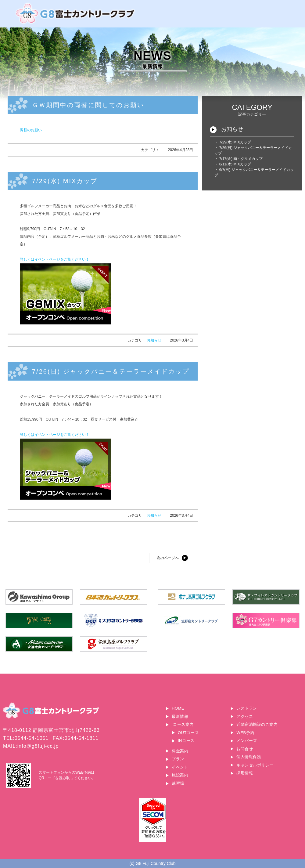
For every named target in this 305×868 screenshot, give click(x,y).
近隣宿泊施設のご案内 (257, 724)
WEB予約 (245, 733)
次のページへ (168, 558)
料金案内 (180, 751)
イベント (180, 767)
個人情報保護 (249, 757)
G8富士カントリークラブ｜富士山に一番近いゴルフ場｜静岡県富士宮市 (76, 14)
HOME (178, 708)
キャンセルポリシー (255, 765)
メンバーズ (247, 741)
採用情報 (245, 773)
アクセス (245, 716)
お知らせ (154, 340)
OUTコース (188, 733)
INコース (186, 741)
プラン (178, 759)
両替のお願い (31, 130)
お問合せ (245, 749)
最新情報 (180, 716)
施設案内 (180, 775)
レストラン (247, 708)
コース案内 (183, 724)
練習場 (178, 783)
